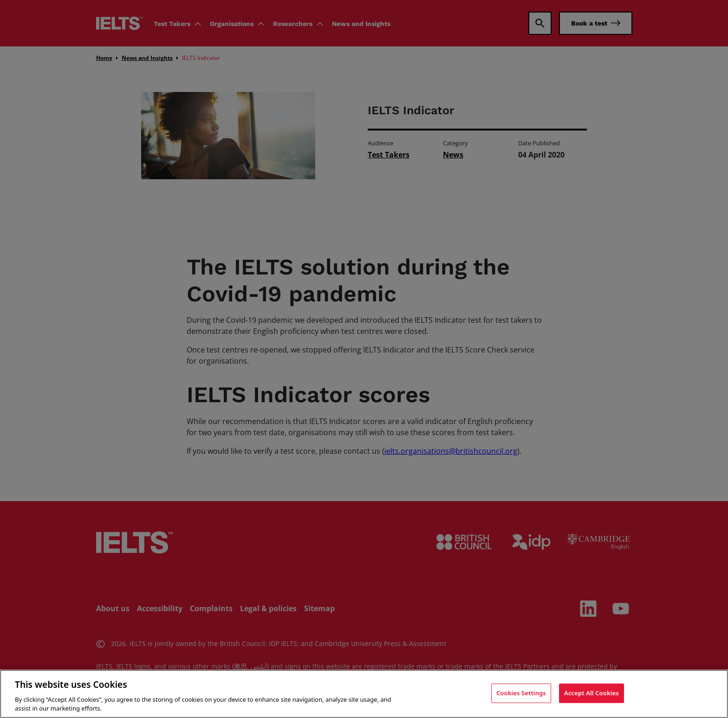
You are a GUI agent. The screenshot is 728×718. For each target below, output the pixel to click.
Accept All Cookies (591, 694)
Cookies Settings (521, 694)
